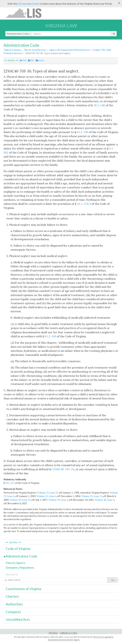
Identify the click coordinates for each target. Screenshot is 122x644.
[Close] (119, 3)
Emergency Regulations (20, 567)
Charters (12, 596)
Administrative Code (18, 34)
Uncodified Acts (18, 619)
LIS (26, 13)
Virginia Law (61, 26)
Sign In (77, 640)
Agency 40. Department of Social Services (69, 50)
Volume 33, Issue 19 (20, 500)
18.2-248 (99, 105)
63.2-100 (82, 132)
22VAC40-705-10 (63, 469)
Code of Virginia (18, 549)
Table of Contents (12, 50)
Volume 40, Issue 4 (104, 500)
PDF (31, 60)
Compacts (13, 612)
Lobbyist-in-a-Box (68, 633)
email (40, 60)
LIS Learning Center (29, 4)
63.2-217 (10, 483)
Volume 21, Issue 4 (46, 496)
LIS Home (53, 633)
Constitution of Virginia (23, 589)
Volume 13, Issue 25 (48, 493)
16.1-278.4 (84, 204)
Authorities (14, 604)
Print (23, 60)
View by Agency (15, 563)
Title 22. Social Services (35, 50)
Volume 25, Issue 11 (92, 496)
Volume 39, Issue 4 (58, 500)
